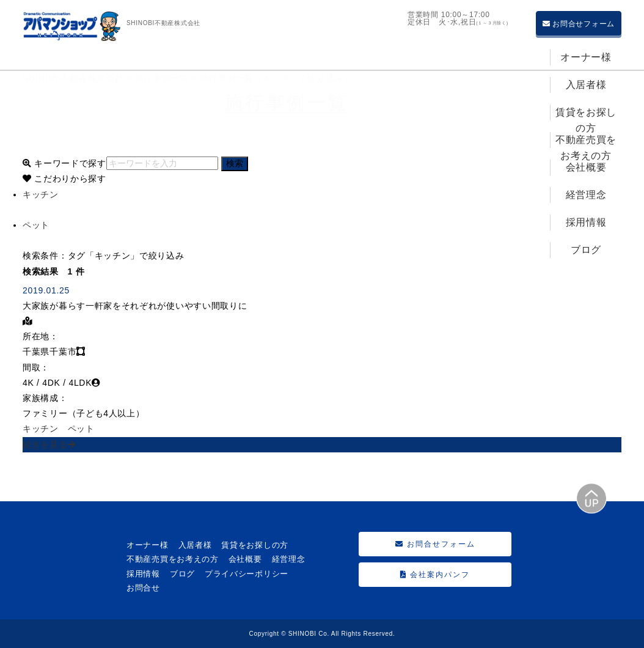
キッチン (41, 429)
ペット (81, 429)
